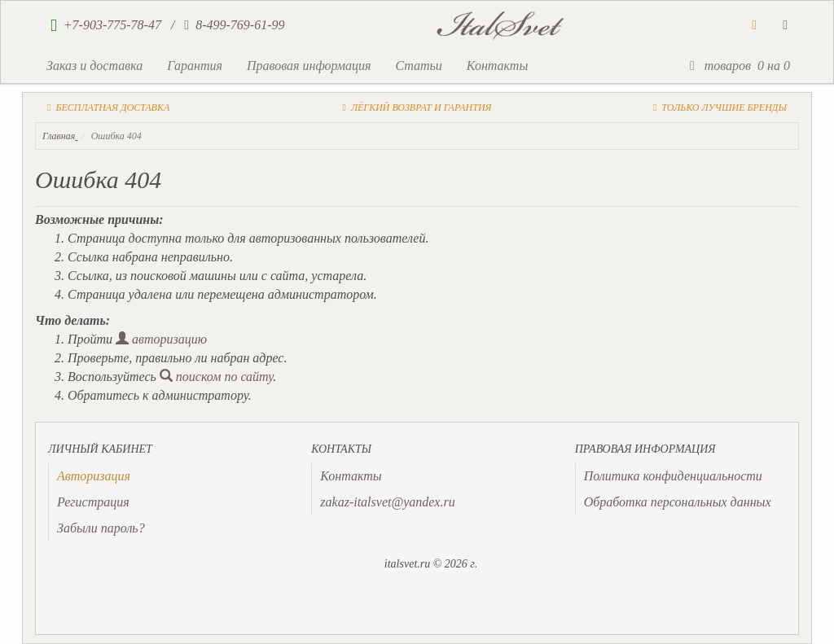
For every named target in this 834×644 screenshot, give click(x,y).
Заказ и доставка (94, 66)
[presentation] (94, 476)
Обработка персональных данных (678, 502)
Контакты (497, 66)
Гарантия (195, 66)
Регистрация (93, 502)
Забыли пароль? (101, 528)
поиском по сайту (217, 377)
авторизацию (161, 339)
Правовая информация (309, 66)
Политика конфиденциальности (673, 476)
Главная (59, 136)
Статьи (418, 66)
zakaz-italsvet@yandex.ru (387, 502)
